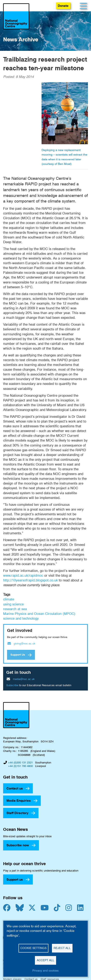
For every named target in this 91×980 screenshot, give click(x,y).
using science (13, 604)
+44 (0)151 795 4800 (20, 766)
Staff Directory (17, 813)
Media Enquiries (19, 801)
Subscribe (12, 685)
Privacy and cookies (45, 970)
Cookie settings (33, 948)
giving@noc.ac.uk (25, 643)
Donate (63, 6)
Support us (15, 879)
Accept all (45, 960)
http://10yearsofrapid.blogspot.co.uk (30, 580)
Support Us (18, 655)
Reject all (62, 948)
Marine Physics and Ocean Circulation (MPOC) (39, 614)
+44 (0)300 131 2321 (20, 762)
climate (9, 599)
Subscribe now (18, 845)
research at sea (15, 609)
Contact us (15, 788)
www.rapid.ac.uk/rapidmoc (23, 575)
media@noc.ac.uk (24, 679)
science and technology (21, 618)
